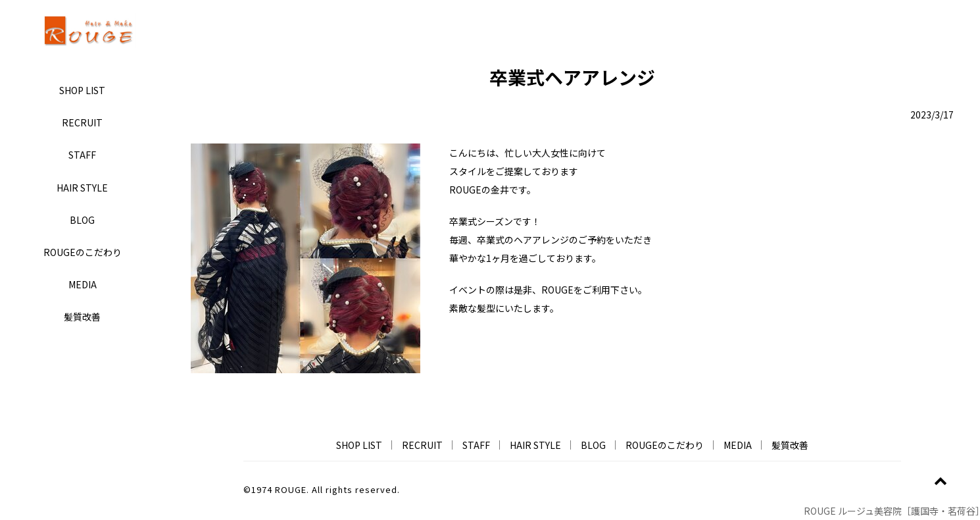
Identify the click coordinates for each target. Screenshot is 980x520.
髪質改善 (82, 317)
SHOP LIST (82, 90)
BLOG (82, 220)
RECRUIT (82, 122)
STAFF (82, 155)
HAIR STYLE (82, 188)
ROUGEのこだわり (83, 252)
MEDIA (83, 284)
